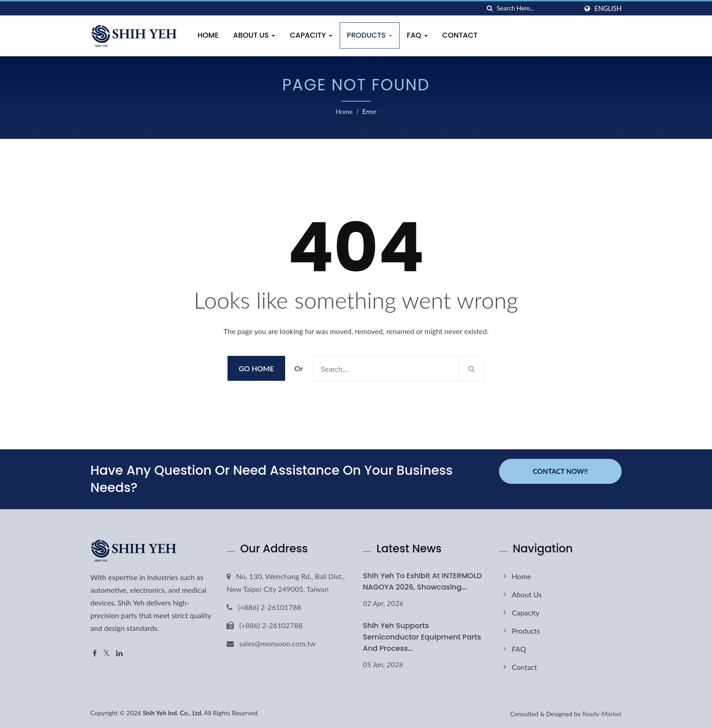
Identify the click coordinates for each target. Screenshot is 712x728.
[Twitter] (106, 653)
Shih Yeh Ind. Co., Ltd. (173, 713)
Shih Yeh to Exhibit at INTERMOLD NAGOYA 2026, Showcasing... (422, 581)
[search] (490, 8)
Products (370, 35)
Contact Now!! (560, 471)
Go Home (257, 368)
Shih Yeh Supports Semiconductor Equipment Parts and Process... (422, 637)
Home (208, 35)
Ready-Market (602, 714)
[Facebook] (95, 653)
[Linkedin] (119, 653)
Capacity (311, 35)
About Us (254, 35)
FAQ (417, 35)
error (369, 111)
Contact (460, 35)
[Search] (537, 8)
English (608, 9)
